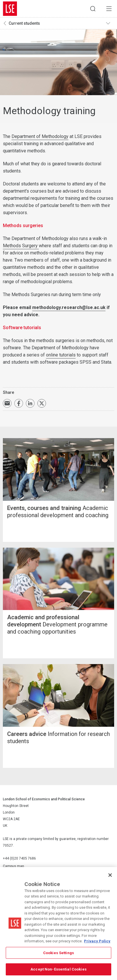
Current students (24, 23)
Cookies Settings (58, 953)
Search (93, 9)
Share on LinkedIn (30, 403)
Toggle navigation (110, 23)
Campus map (13, 866)
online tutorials (61, 355)
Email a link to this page (7, 403)
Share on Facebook (19, 403)
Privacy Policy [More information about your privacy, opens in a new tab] (97, 941)
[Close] (110, 875)
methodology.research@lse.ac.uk (69, 307)
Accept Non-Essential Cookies (58, 969)
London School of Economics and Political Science (10, 9)
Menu (109, 9)
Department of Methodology (40, 136)
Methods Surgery (21, 246)
